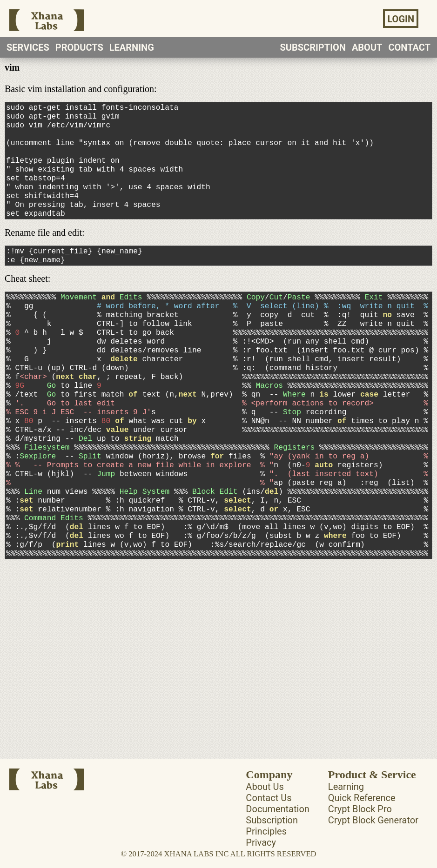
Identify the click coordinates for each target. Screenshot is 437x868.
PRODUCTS (79, 47)
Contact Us (269, 808)
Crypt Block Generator (373, 830)
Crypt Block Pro (360, 819)
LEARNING (132, 47)
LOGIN (401, 19)
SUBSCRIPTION (313, 47)
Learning (346, 796)
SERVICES (28, 47)
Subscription (272, 830)
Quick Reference (362, 808)
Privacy (261, 852)
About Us (265, 796)
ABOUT (367, 47)
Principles (266, 841)
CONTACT (409, 47)
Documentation (278, 819)
